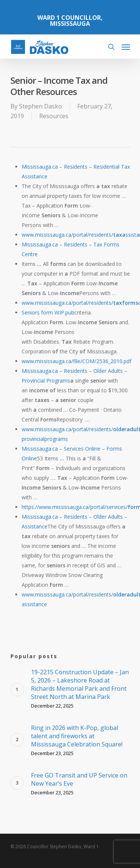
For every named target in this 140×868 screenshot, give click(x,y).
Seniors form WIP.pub (48, 312)
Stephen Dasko (41, 106)
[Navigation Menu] (126, 47)
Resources (54, 116)
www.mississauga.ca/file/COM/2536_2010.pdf (77, 361)
